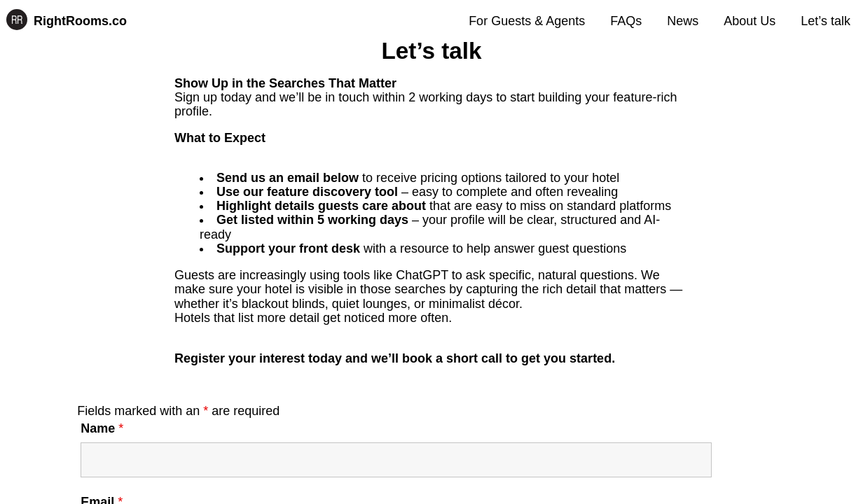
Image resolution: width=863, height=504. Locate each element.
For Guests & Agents (527, 21)
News (683, 21)
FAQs (626, 21)
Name (102, 428)
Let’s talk (826, 21)
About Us (750, 21)
